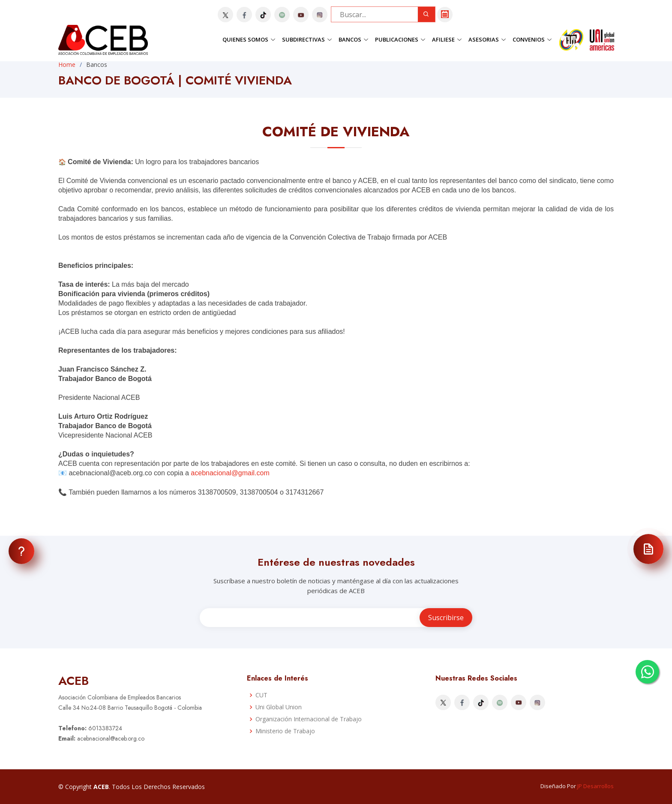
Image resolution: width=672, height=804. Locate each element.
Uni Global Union (279, 707)
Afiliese (447, 39)
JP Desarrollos (595, 786)
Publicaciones (400, 39)
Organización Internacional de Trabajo (309, 719)
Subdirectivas (307, 39)
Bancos (354, 39)
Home (67, 64)
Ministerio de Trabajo (285, 731)
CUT (261, 695)
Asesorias (487, 39)
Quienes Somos (249, 39)
